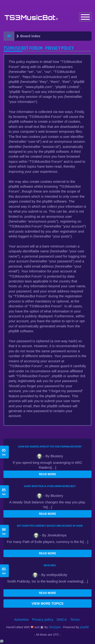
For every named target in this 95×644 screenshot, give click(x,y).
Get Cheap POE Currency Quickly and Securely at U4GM (50, 526)
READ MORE (47, 474)
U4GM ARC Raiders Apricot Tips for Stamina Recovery (50, 447)
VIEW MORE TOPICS (47, 603)
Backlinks (50, 565)
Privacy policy (43, 619)
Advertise (21, 619)
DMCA (62, 619)
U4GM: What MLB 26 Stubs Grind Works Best (50, 486)
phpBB (84, 627)
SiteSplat (54, 627)
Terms (75, 619)
